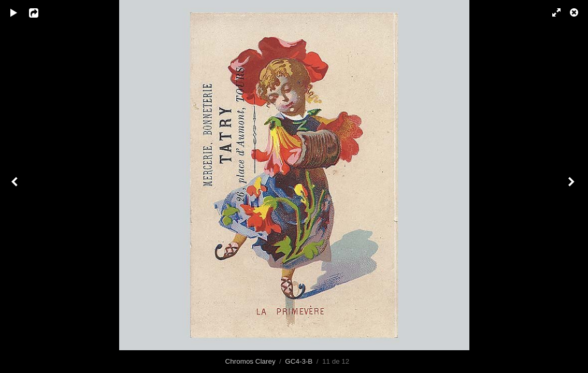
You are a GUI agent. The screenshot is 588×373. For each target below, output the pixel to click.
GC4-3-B (299, 361)
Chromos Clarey (250, 361)
